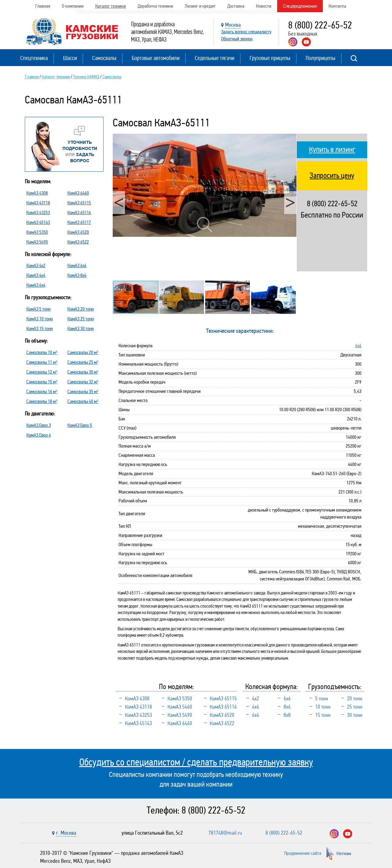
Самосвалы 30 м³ (83, 372)
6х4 (256, 715)
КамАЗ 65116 (79, 212)
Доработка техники (155, 6)
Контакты (337, 6)
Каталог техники (111, 6)
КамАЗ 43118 (38, 203)
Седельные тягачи (215, 58)
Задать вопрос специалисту (246, 32)
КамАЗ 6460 (78, 193)
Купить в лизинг (332, 150)
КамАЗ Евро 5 (80, 425)
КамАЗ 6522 (78, 242)
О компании (73, 6)
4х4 (256, 707)
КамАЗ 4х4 (36, 275)
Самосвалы (104, 58)
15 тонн (323, 715)
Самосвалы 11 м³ (42, 362)
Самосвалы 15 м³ (42, 382)
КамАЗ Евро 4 (39, 435)
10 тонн (323, 707)
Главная (43, 6)
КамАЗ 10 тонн (40, 319)
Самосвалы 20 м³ (83, 352)
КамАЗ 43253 (38, 212)
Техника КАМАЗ (86, 77)
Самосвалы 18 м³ (42, 401)
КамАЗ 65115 (79, 203)
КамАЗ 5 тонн (38, 309)
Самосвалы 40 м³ (83, 401)
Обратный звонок (237, 39)
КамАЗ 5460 (180, 707)
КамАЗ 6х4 (36, 285)
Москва (233, 25)
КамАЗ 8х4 (77, 275)
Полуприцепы (320, 58)
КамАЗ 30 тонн (81, 328)
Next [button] (290, 202)
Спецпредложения (300, 6)
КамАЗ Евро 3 (39, 425)
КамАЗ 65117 (79, 222)
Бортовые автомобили (156, 58)
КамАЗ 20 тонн (81, 309)
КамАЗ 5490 (37, 242)
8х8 (287, 715)
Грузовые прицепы (270, 58)
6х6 (358, 346)
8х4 (287, 707)
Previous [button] (119, 202)
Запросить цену (332, 176)
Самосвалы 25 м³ (83, 362)
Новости (264, 6)
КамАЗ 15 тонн (40, 328)
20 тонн (355, 698)
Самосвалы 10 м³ (42, 352)
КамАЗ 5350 (37, 232)
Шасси (70, 58)
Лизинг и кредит (200, 6)
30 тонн (355, 715)
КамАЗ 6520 (78, 232)
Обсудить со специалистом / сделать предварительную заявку (196, 762)
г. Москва (66, 833)
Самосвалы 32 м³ (83, 382)
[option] (205, 185)
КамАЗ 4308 (37, 193)
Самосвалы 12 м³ (42, 372)
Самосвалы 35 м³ (83, 391)
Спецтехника (34, 58)
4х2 (256, 698)
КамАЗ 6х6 (77, 265)
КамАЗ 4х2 (36, 265)
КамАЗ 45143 (38, 222)
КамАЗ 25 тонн (81, 319)
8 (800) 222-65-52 (320, 25)
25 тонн (355, 707)
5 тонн (322, 698)
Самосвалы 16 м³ (42, 391)
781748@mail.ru (225, 833)
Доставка (236, 6)
